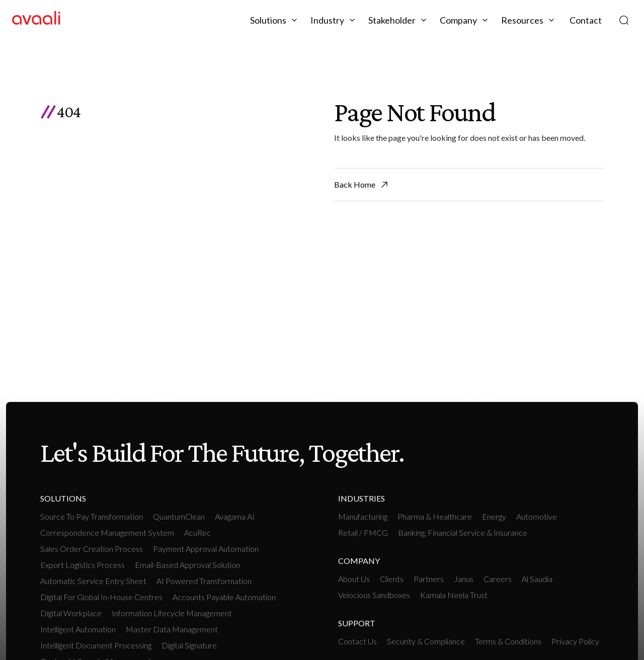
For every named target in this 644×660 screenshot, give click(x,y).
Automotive (537, 516)
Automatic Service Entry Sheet (93, 581)
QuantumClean (179, 516)
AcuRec (197, 532)
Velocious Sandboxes (374, 595)
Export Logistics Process (83, 565)
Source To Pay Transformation (92, 516)
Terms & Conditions (508, 641)
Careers (498, 579)
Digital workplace (71, 613)
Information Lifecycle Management (172, 613)
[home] (36, 20)
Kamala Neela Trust (454, 595)
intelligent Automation (78, 629)
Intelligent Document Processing (96, 645)
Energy (494, 516)
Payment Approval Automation (206, 549)
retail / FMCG (363, 532)
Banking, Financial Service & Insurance (463, 532)
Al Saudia (537, 579)
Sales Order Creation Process (92, 549)
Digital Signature (189, 645)
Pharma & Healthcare (435, 516)
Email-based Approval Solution (187, 565)
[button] (275, 20)
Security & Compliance (426, 641)
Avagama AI (235, 516)
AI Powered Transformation (204, 581)
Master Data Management (172, 629)
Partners (429, 579)
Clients (392, 579)
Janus (464, 579)
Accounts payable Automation (224, 597)
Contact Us (357, 641)
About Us (354, 579)
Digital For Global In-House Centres (101, 597)
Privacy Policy (575, 641)
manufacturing (363, 516)
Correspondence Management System (107, 532)
